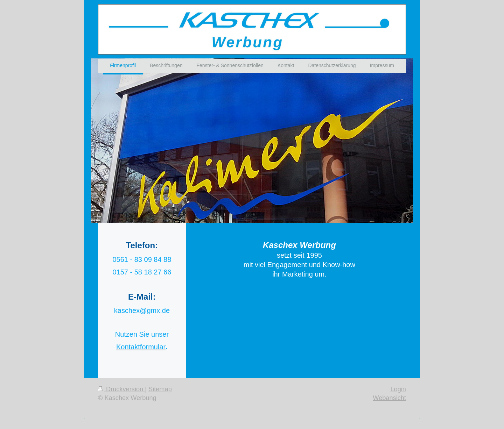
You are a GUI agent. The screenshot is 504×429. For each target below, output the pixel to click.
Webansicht (389, 398)
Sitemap (160, 389)
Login (398, 389)
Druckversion (121, 389)
